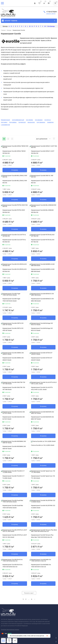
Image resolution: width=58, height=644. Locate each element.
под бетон (48, 120)
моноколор (31, 122)
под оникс (4, 122)
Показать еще (29, 593)
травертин (50, 122)
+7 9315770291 (52, 12)
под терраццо (41, 122)
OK (47, 636)
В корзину (15, 170)
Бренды (9, 30)
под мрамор (39, 120)
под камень (13, 122)
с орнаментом (5, 125)
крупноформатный (18, 120)
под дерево (29, 120)
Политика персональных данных (10, 630)
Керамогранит (6, 120)
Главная (3, 30)
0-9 (45, 26)
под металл (22, 122)
